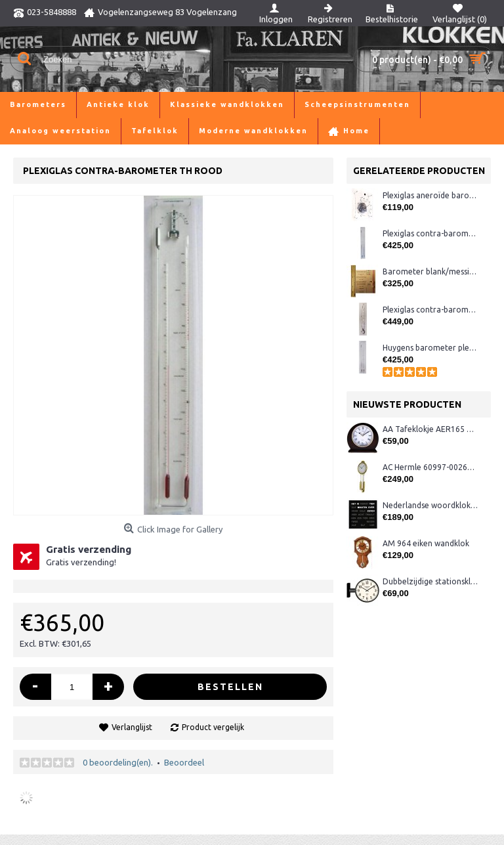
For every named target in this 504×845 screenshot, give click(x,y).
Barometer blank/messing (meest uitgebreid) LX (430, 271)
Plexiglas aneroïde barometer (430, 195)
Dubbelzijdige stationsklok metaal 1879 (430, 581)
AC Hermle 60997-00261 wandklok (430, 467)
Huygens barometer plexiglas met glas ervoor (430, 348)
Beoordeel (184, 762)
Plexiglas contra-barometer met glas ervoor (430, 233)
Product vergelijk (213, 727)
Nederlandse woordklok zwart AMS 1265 (430, 505)
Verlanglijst (132, 727)
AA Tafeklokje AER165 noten (430, 429)
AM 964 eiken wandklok (426, 543)
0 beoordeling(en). (118, 762)
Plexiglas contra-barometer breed (430, 310)
